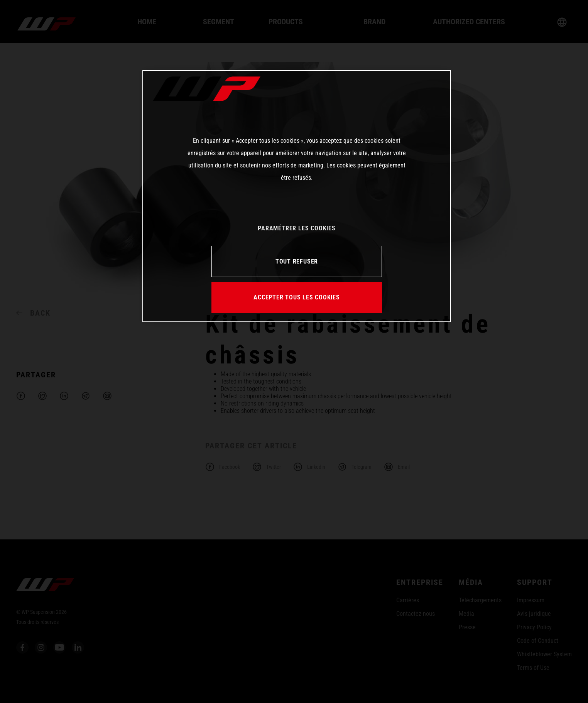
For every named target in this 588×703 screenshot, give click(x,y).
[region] (297, 196)
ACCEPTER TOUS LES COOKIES (297, 297)
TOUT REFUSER (297, 261)
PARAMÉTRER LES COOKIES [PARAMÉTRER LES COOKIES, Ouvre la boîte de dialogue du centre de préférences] (297, 228)
